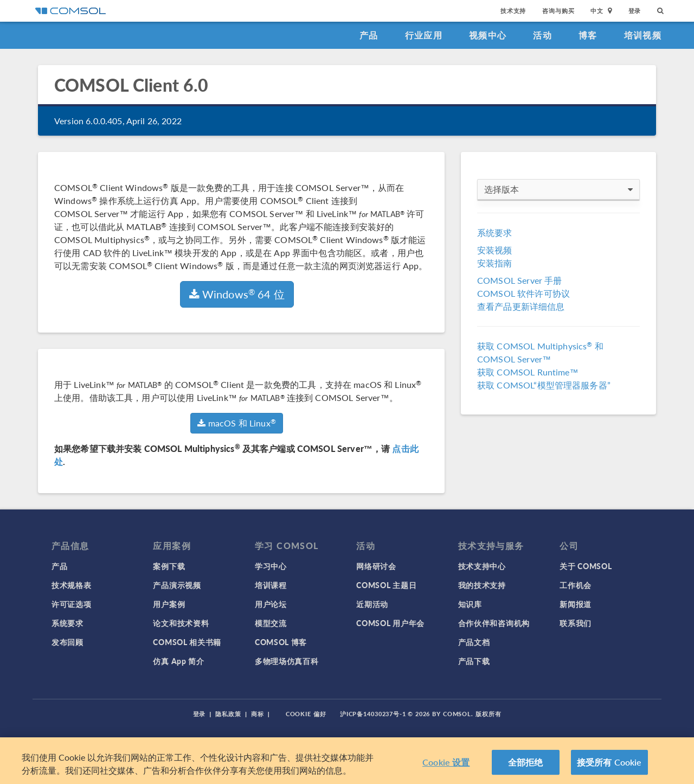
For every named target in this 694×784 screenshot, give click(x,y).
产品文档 (474, 642)
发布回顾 (68, 642)
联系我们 (576, 623)
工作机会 (576, 585)
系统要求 (495, 232)
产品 (369, 35)
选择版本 (558, 189)
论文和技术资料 (181, 623)
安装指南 (495, 263)
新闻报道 (576, 604)
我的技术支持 (482, 585)
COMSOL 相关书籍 (187, 642)
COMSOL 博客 (281, 642)
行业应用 (424, 35)
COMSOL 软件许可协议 (523, 293)
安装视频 (495, 250)
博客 (588, 35)
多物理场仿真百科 (287, 661)
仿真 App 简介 (178, 661)
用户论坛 (271, 604)
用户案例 (169, 604)
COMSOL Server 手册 (519, 280)
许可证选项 (72, 604)
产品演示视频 (177, 585)
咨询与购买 (558, 11)
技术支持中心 (482, 566)
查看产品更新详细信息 (521, 306)
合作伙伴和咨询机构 (494, 623)
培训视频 (643, 35)
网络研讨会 (376, 566)
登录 (635, 11)
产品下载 (474, 661)
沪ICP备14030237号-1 (373, 714)
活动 (542, 35)
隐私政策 (228, 714)
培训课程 (271, 585)
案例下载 (169, 566)
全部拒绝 (526, 762)
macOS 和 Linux (236, 423)
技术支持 (513, 11)
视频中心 (488, 35)
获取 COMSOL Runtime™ (528, 372)
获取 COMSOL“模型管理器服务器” (544, 385)
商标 (258, 714)
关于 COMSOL (586, 566)
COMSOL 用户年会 (390, 623)
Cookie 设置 (446, 762)
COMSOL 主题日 (386, 585)
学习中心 (271, 566)
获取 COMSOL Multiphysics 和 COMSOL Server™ (540, 352)
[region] (347, 761)
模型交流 (271, 623)
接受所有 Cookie (609, 762)
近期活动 (372, 604)
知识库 (470, 604)
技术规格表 (72, 585)
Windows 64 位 (237, 294)
